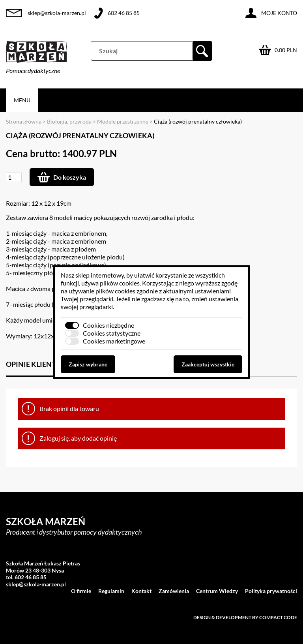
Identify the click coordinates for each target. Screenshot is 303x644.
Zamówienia (174, 591)
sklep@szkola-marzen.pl (57, 13)
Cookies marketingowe (114, 341)
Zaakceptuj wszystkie (208, 364)
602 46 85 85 (124, 13)
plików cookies (120, 283)
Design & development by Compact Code (245, 617)
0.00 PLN (286, 50)
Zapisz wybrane (88, 364)
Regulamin (111, 591)
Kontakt (141, 591)
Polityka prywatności (271, 591)
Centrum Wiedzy (217, 591)
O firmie (81, 591)
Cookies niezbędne (108, 325)
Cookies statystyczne (112, 333)
